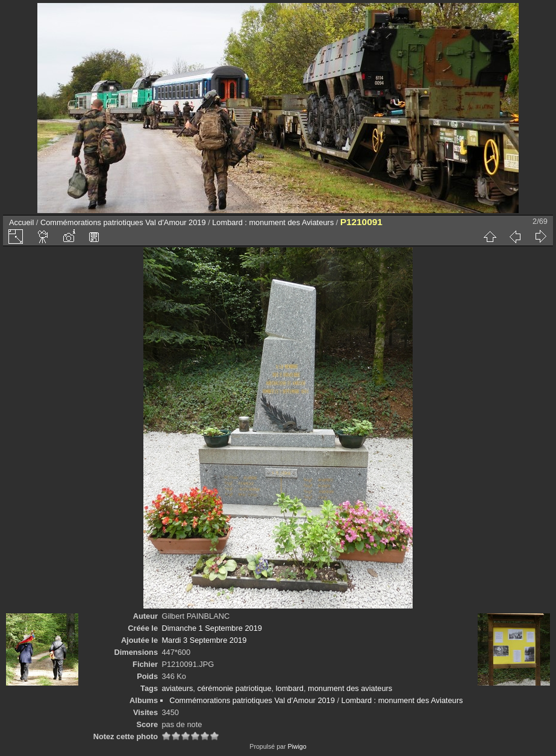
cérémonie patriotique (234, 688)
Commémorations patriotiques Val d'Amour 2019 (123, 222)
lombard (290, 688)
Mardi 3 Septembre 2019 (204, 640)
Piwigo (297, 746)
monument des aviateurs (350, 688)
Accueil (21, 222)
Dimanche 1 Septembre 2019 (211, 628)
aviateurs (177, 688)
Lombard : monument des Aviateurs (273, 222)
